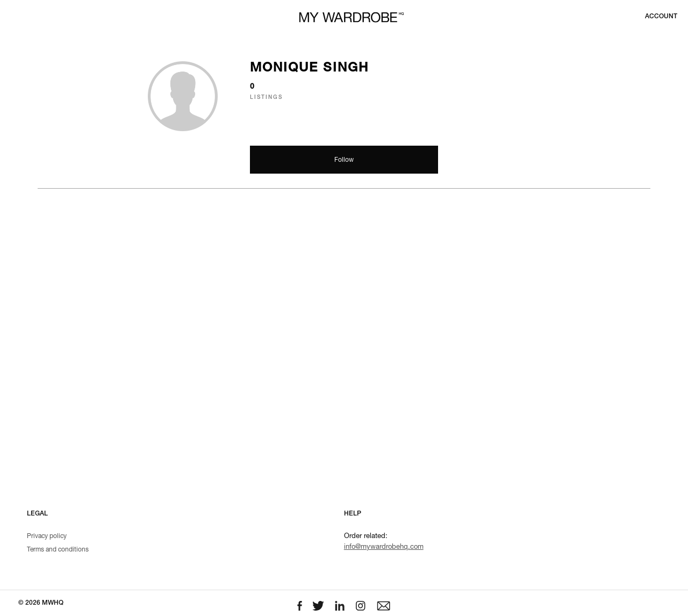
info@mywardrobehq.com (384, 547)
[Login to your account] (661, 17)
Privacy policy (47, 536)
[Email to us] (384, 606)
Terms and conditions (58, 550)
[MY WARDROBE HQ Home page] (352, 17)
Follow (344, 160)
